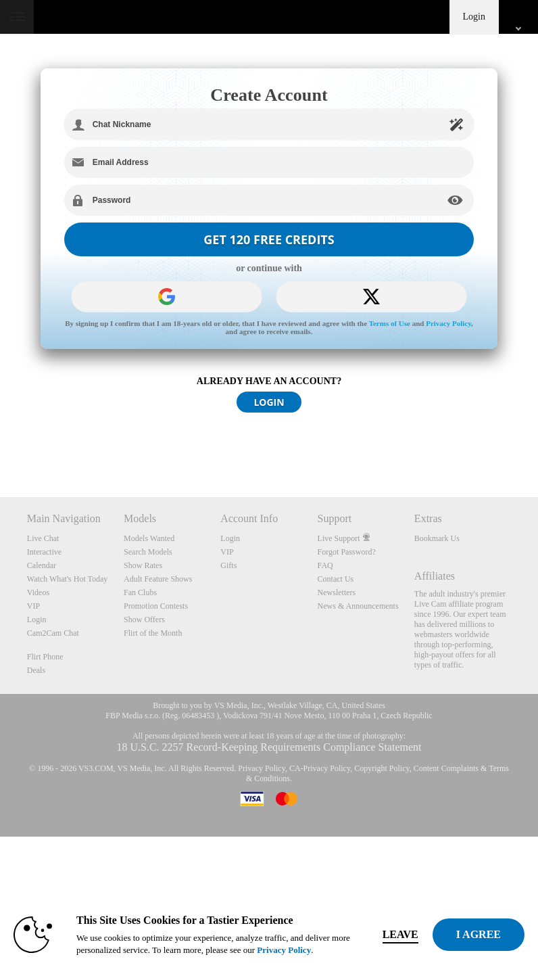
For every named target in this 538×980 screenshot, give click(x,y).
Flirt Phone (45, 657)
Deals (36, 670)
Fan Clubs (140, 592)
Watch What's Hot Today (68, 579)
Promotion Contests (156, 606)
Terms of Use (390, 323)
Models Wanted (149, 538)
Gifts (228, 565)
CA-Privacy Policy (320, 768)
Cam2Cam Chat (53, 633)
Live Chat (43, 538)
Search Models (148, 552)
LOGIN (269, 402)
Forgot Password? (347, 552)
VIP (33, 606)
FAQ (325, 565)
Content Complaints (446, 768)
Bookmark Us (437, 538)
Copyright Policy (382, 768)
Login (474, 17)
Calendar (42, 565)
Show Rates (143, 565)
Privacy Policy (448, 323)
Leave (400, 934)
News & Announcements (358, 606)
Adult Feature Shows (158, 579)
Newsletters (337, 592)
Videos (38, 592)
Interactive (44, 552)
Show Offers (144, 620)
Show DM (0, 447)
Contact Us (336, 579)
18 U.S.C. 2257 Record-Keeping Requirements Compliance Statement (269, 747)
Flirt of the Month (153, 633)
